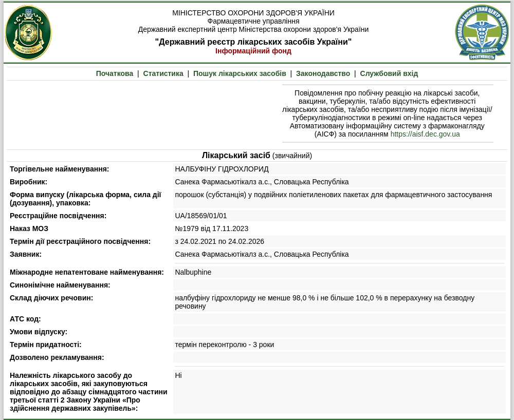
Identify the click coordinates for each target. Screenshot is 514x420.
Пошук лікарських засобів (240, 73)
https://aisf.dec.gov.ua (425, 134)
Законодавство (323, 73)
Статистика (163, 73)
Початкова (115, 73)
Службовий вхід (389, 73)
